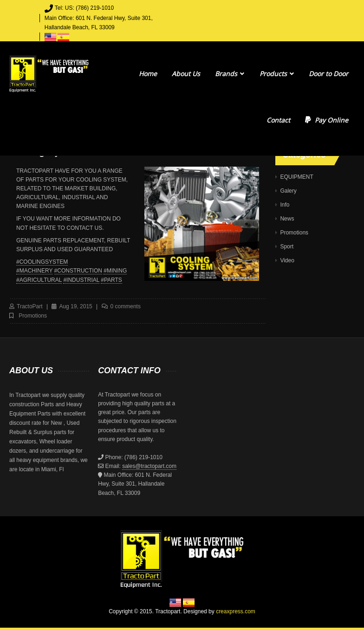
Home (148, 74)
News (287, 219)
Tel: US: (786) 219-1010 (84, 8)
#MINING (115, 271)
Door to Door (328, 74)
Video (287, 260)
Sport (287, 247)
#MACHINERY (34, 271)
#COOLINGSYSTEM (42, 262)
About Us (186, 74)
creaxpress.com (236, 611)
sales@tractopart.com (149, 466)
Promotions (33, 316)
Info (285, 205)
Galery (288, 191)
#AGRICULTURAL (39, 280)
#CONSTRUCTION (78, 271)
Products (277, 74)
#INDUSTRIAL (81, 280)
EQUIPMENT (296, 177)
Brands (230, 74)
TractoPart (30, 306)
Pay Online (327, 120)
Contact (278, 120)
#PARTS (111, 280)
